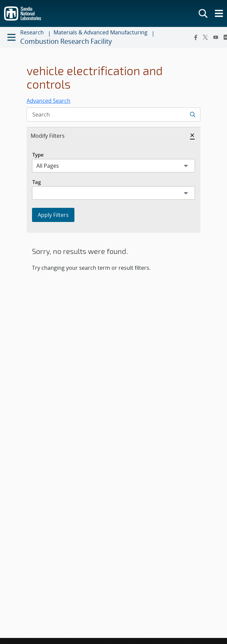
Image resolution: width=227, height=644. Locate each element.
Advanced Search (48, 101)
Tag (37, 182)
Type (38, 155)
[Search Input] (114, 115)
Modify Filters (55, 135)
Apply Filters (53, 215)
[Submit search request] (192, 115)
